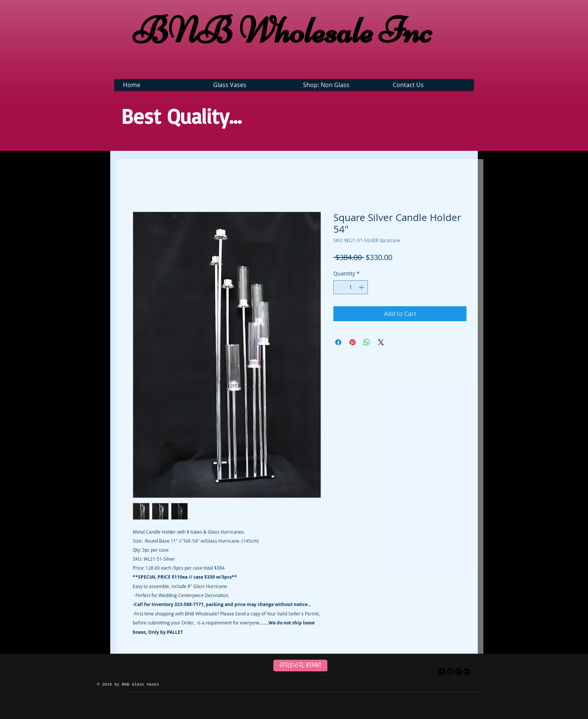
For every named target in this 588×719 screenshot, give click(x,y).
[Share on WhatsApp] (367, 342)
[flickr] (467, 672)
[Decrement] (339, 287)
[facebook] (442, 672)
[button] (250, 85)
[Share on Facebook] (338, 342)
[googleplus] (458, 672)
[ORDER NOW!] (300, 666)
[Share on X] (381, 342)
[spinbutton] (351, 287)
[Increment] (362, 287)
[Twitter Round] (450, 672)
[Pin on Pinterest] (352, 342)
